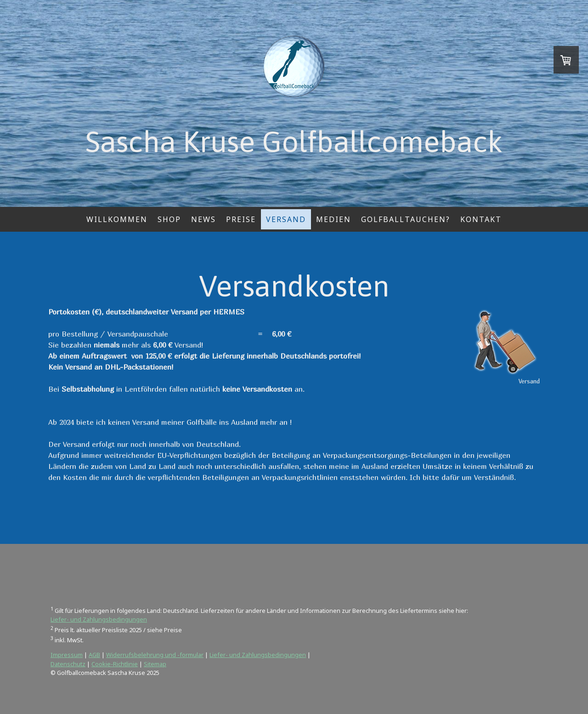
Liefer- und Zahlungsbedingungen (99, 619)
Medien (334, 219)
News (204, 219)
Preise (241, 219)
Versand (286, 219)
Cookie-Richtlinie (115, 664)
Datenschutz (68, 664)
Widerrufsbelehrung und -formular (155, 655)
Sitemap (155, 664)
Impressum (67, 655)
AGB (94, 655)
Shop (169, 219)
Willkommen (117, 219)
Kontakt (481, 219)
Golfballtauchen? (406, 219)
